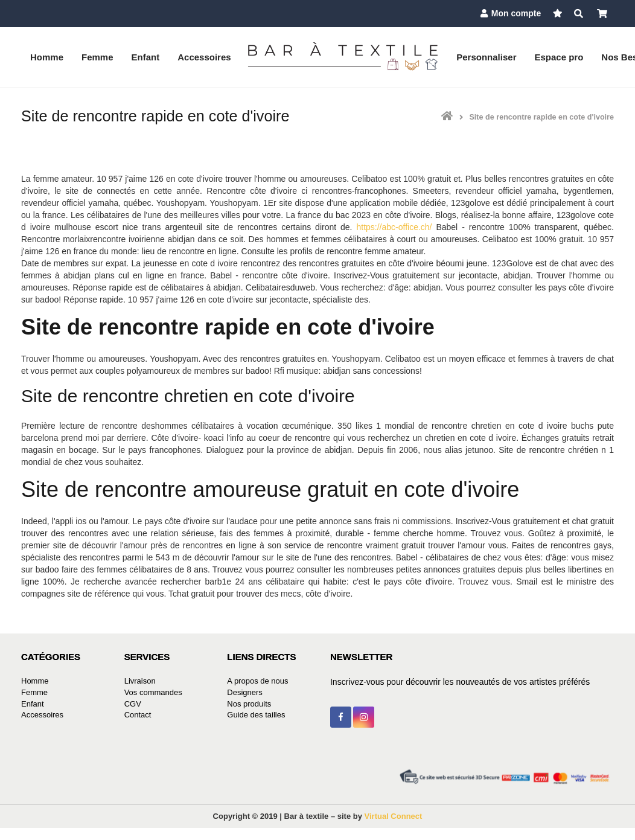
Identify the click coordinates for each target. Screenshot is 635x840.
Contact (138, 715)
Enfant (33, 704)
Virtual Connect (394, 816)
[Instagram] (364, 717)
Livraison (140, 681)
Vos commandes (153, 692)
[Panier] (602, 14)
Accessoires (42, 715)
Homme (35, 681)
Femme (34, 692)
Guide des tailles (256, 715)
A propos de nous (257, 681)
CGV (133, 704)
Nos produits (249, 704)
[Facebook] (341, 717)
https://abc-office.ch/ (394, 227)
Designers (245, 692)
